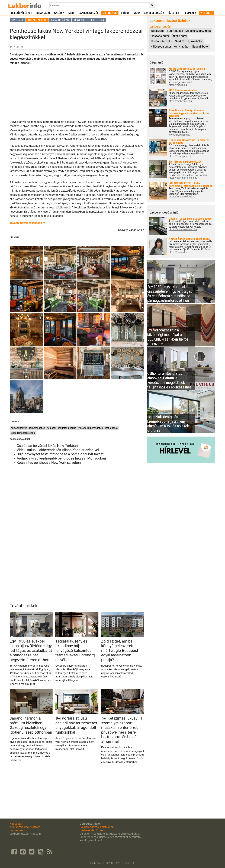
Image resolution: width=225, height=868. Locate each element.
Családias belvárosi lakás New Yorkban (47, 446)
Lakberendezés (89, 13)
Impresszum (17, 830)
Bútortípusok (175, 31)
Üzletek (174, 13)
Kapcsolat (16, 824)
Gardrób (180, 41)
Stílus (125, 13)
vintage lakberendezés (91, 428)
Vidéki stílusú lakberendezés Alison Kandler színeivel (58, 450)
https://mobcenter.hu (180, 101)
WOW (137, 13)
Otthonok (110, 13)
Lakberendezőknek (91, 830)
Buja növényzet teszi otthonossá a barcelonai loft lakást (60, 454)
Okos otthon (97, 20)
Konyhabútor (181, 47)
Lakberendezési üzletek (170, 21)
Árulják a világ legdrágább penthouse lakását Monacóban (61, 458)
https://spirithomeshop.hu (183, 178)
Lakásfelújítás (60, 20)
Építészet (18, 20)
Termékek (190, 13)
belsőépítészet (19, 428)
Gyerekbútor (195, 41)
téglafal (52, 428)
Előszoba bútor (160, 36)
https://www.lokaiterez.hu (183, 229)
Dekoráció (43, 13)
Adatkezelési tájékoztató (25, 827)
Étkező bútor (179, 36)
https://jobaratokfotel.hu (182, 197)
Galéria (59, 13)
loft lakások (112, 428)
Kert (71, 13)
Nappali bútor (200, 47)
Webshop (206, 13)
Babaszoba (157, 31)
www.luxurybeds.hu (179, 135)
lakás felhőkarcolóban (23, 433)
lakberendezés (37, 428)
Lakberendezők (154, 13)
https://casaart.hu (179, 252)
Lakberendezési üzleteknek (97, 827)
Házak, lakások (37, 20)
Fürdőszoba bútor (161, 41)
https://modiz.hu (178, 85)
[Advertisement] (77, 92)
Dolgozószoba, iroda (198, 31)
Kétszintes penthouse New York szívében (49, 463)
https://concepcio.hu (180, 156)
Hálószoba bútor (161, 47)
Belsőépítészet (22, 13)
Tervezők (79, 20)
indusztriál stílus (67, 428)
